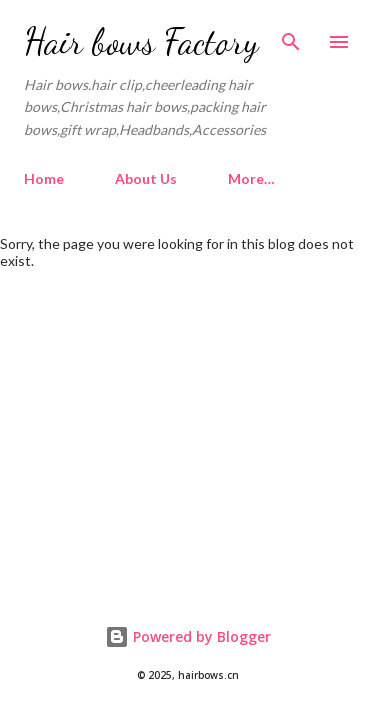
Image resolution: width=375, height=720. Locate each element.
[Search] (291, 36)
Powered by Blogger (188, 636)
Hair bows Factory (141, 41)
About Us (146, 178)
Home (44, 178)
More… (251, 178)
